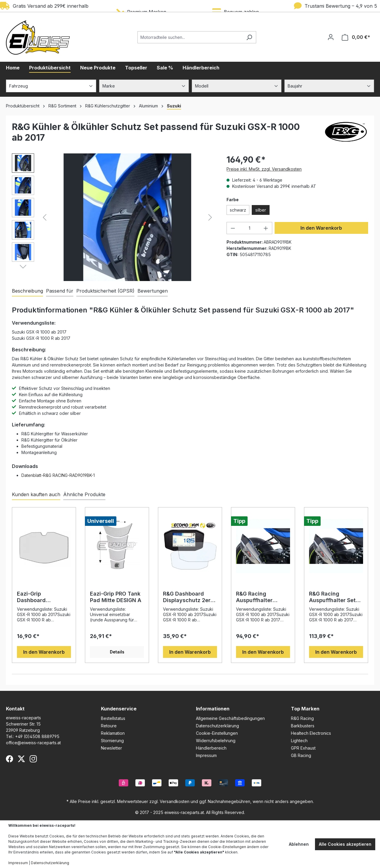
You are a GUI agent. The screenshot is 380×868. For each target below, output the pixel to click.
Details (117, 652)
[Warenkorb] (356, 37)
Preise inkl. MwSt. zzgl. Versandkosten (264, 169)
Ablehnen (299, 844)
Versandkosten (175, 801)
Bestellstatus (113, 718)
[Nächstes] (210, 217)
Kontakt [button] (15, 709)
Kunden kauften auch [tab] (36, 494)
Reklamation (113, 733)
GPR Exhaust (303, 748)
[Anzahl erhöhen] (266, 228)
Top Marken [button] (305, 709)
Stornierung (112, 741)
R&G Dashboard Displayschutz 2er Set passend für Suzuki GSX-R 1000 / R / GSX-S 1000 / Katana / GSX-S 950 (190, 597)
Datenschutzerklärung (217, 726)
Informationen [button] (213, 709)
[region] (113, 217)
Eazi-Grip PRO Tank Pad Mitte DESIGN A (116, 597)
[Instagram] (33, 759)
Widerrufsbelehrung (216, 741)
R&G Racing (302, 718)
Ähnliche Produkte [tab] (84, 494)
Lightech (299, 741)
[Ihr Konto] (331, 37)
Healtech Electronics (311, 733)
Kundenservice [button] (119, 709)
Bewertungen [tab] (153, 291)
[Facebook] (9, 759)
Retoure (109, 726)
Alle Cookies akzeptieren (345, 844)
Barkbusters (303, 726)
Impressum (206, 755)
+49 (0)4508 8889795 (37, 736)
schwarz (238, 210)
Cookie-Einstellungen (217, 733)
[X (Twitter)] (21, 759)
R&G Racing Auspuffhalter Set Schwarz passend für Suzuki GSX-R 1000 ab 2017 (332, 597)
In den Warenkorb (321, 228)
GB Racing (301, 755)
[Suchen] (249, 37)
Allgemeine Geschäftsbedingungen (230, 718)
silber (261, 210)
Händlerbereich (211, 748)
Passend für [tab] (60, 291)
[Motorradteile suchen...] (190, 37)
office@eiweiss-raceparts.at (33, 743)
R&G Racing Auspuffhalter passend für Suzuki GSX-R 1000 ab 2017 (262, 597)
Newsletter (111, 748)
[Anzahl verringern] (233, 228)
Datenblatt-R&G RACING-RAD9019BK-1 (58, 475)
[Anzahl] (250, 228)
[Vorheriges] (45, 217)
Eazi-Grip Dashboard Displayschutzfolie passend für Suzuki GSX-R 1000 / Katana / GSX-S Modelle (42, 597)
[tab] (27, 291)
